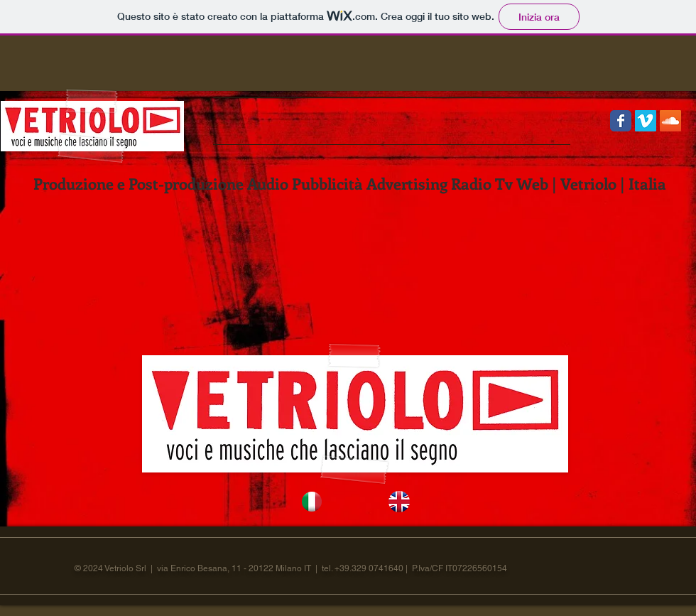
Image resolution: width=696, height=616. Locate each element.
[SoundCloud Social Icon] (670, 121)
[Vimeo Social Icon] (646, 121)
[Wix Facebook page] (621, 121)
